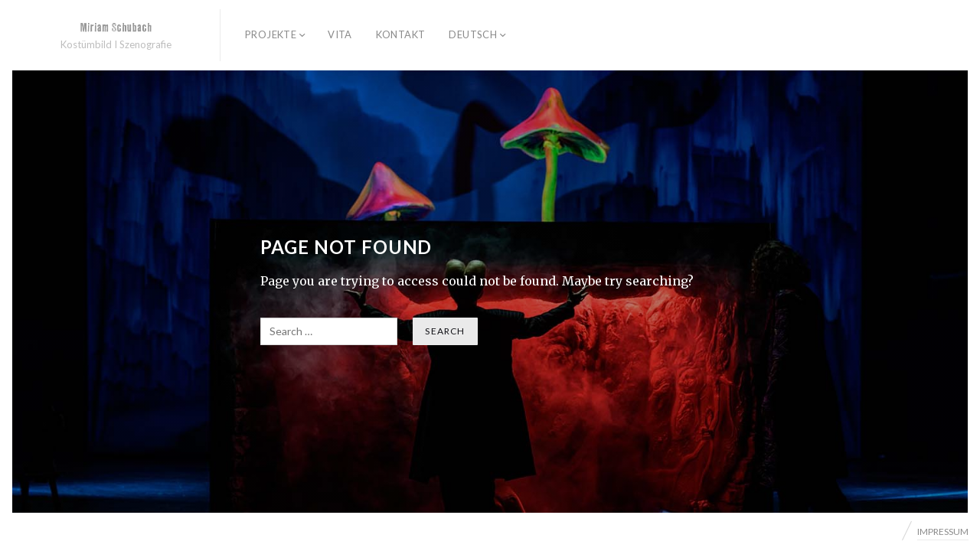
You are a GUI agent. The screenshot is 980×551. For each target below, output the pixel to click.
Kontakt (401, 34)
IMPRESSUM (943, 531)
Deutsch (473, 34)
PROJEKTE (271, 34)
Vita (340, 34)
